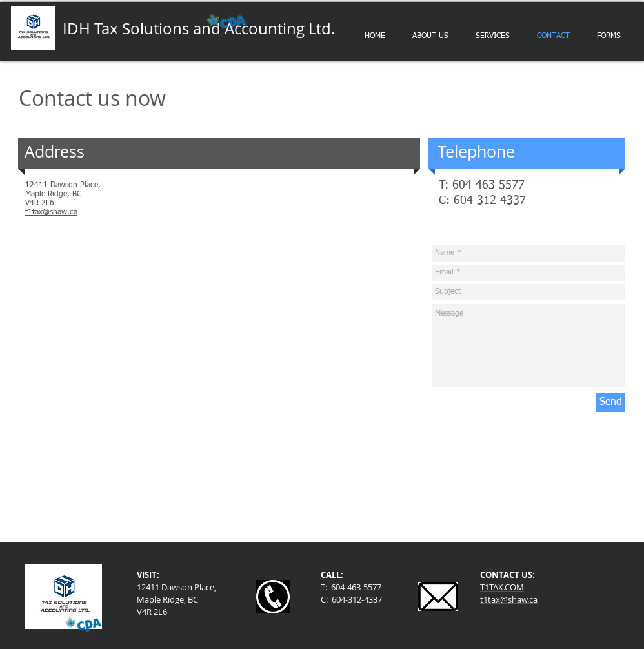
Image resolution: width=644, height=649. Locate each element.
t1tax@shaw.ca (51, 212)
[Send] (611, 402)
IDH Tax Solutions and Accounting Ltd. (199, 28)
